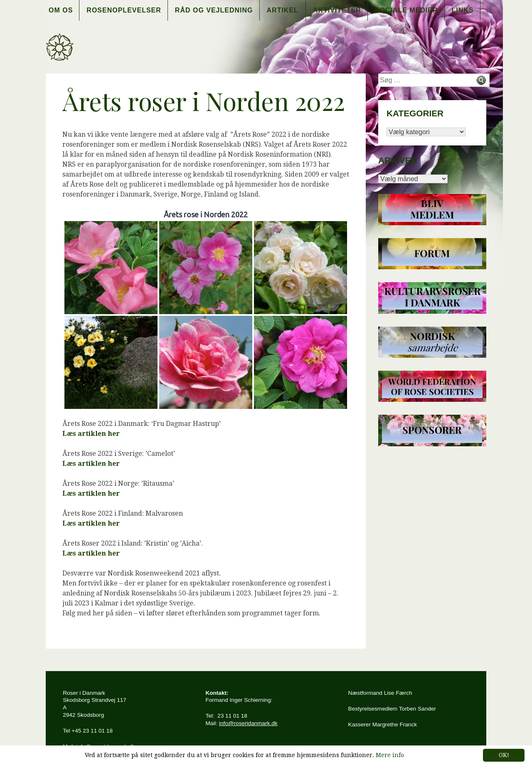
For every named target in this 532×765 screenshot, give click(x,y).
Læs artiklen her (91, 434)
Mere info (390, 755)
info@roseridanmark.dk (248, 723)
